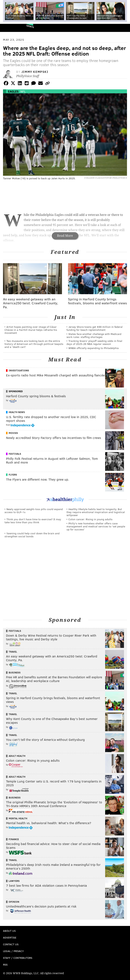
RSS (5, 965)
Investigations (19, 370)
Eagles (13, 91)
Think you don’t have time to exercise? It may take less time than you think (33, 521)
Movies (13, 433)
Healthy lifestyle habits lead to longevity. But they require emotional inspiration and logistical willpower (96, 512)
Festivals (15, 454)
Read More (65, 236)
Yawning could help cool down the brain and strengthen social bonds (32, 535)
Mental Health (18, 818)
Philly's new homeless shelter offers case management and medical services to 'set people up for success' (96, 526)
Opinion (14, 902)
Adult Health (17, 756)
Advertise (10, 937)
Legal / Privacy (13, 951)
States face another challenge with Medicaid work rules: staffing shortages (94, 335)
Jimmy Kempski (35, 72)
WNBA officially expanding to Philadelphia (94, 348)
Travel (13, 652)
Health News (17, 412)
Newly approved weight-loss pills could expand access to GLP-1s (34, 511)
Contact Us (11, 944)
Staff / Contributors (18, 958)
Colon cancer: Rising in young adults (90, 519)
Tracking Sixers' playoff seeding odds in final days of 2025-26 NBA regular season (94, 342)
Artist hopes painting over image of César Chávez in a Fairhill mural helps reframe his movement (31, 330)
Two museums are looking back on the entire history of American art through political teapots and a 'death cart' (34, 344)
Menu (124, 28)
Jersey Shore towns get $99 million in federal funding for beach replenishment (95, 328)
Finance (14, 839)
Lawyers (14, 881)
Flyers (13, 475)
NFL (23, 91)
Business (15, 672)
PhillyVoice (9, 28)
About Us (9, 931)
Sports (30, 26)
